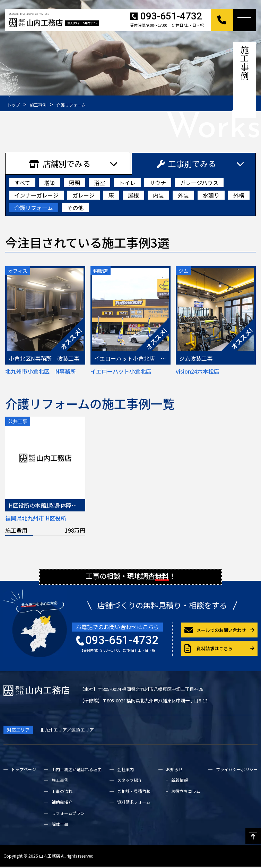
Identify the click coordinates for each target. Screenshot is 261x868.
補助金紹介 (62, 803)
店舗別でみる (60, 164)
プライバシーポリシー (237, 770)
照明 (75, 183)
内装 (158, 195)
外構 (239, 195)
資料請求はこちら (208, 650)
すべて (22, 183)
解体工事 (60, 825)
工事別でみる (186, 164)
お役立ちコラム (186, 792)
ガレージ (84, 195)
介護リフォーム (34, 208)
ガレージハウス (199, 183)
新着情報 (180, 781)
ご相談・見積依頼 (134, 792)
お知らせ (174, 770)
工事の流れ (62, 792)
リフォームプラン (68, 814)
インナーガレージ (36, 195)
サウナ (158, 183)
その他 (75, 208)
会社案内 (125, 770)
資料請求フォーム (134, 803)
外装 (183, 195)
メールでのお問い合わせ (215, 631)
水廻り (211, 195)
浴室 (99, 183)
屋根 (133, 195)
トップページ (24, 770)
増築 (50, 183)
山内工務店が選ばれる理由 (77, 770)
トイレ (127, 183)
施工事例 (60, 781)
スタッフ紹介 (130, 781)
